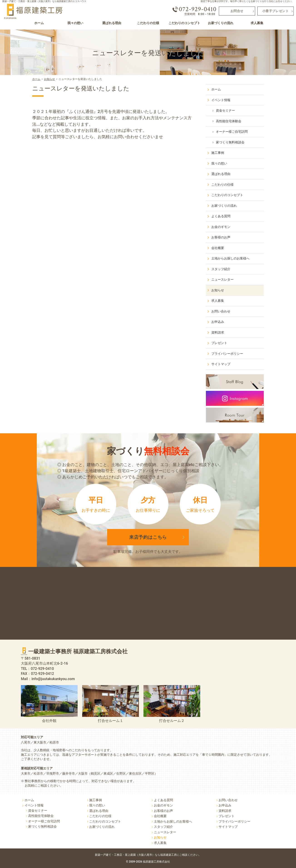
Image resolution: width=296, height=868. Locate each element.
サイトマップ (221, 364)
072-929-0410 (198, 9)
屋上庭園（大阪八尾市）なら (163, 855)
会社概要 (218, 248)
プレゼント (219, 343)
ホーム (216, 89)
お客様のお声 (221, 237)
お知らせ (218, 290)
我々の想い (219, 163)
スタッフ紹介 (221, 269)
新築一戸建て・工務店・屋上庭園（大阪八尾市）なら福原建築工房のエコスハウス (44, 1)
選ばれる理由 (221, 174)
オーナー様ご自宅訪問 (232, 132)
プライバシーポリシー (227, 354)
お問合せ (237, 11)
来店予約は (148, 537)
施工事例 (218, 153)
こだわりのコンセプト (227, 195)
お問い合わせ (221, 311)
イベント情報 (221, 100)
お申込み (218, 322)
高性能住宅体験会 (229, 121)
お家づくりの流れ (224, 206)
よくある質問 (221, 216)
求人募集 (218, 301)
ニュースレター (222, 279)
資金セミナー (225, 110)
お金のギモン (221, 227)
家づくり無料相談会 (230, 142)
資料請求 (218, 332)
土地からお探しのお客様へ (230, 258)
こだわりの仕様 (222, 185)
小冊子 (276, 11)
